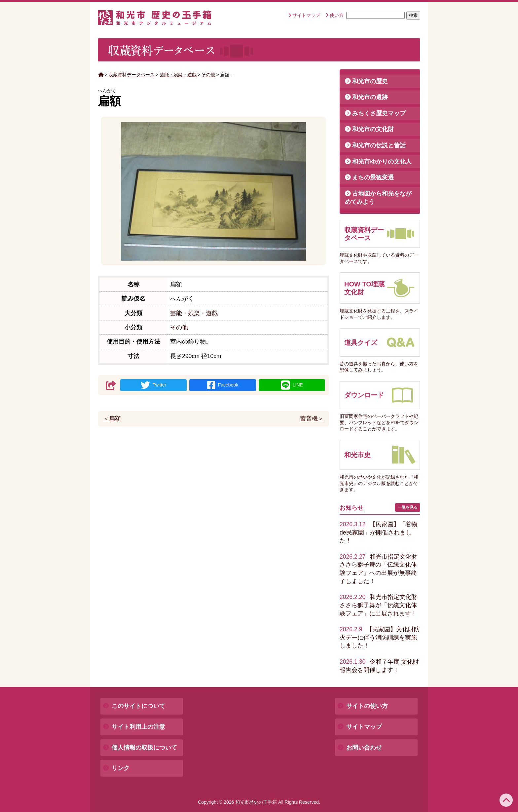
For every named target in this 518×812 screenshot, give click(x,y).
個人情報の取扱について (144, 748)
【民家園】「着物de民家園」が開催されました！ (378, 532)
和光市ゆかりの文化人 (382, 162)
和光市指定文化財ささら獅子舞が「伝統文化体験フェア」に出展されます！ (378, 605)
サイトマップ (306, 15)
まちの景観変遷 (373, 177)
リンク (121, 768)
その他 (208, 75)
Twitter (153, 385)
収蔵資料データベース (131, 75)
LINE (292, 385)
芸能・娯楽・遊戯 (178, 75)
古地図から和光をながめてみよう (378, 198)
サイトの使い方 (367, 706)
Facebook (223, 385)
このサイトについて (138, 706)
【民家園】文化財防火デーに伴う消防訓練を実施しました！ (380, 637)
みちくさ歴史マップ (379, 113)
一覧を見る (408, 507)
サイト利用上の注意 (138, 727)
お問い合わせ (364, 748)
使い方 (337, 15)
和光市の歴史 (370, 81)
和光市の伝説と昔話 (379, 145)
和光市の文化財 (373, 129)
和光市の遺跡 (370, 97)
